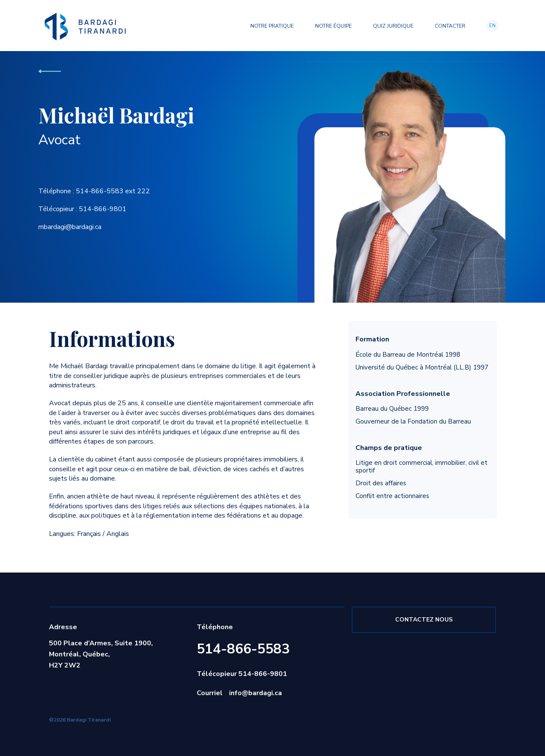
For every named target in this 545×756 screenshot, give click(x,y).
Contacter (450, 26)
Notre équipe (333, 26)
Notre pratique (272, 26)
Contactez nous (424, 620)
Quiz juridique (393, 26)
